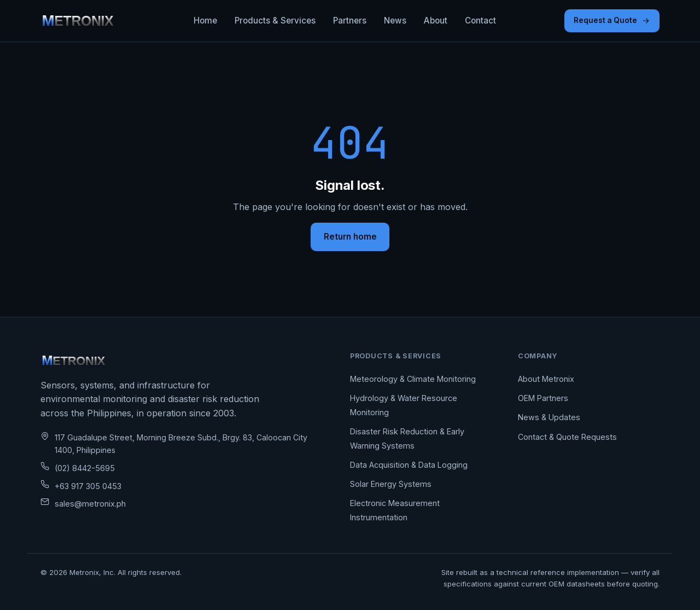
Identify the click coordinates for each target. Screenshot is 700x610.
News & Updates (549, 417)
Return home (350, 237)
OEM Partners (543, 398)
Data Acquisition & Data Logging (409, 465)
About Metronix (546, 379)
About (436, 21)
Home (205, 21)
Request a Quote (612, 21)
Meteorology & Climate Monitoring (413, 379)
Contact (480, 21)
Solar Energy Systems (391, 484)
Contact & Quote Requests (567, 437)
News (395, 21)
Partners (350, 21)
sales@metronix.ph (90, 504)
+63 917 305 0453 (88, 486)
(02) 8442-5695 (85, 468)
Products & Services (275, 21)
